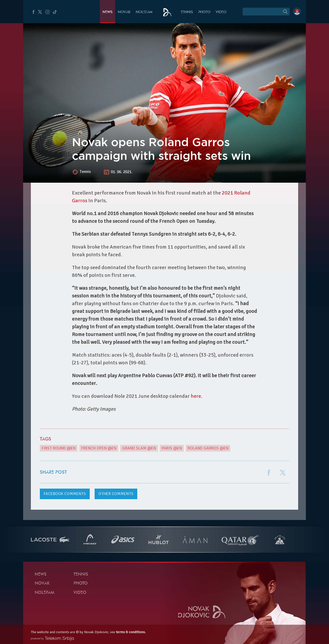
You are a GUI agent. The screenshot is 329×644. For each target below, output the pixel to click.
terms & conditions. (131, 632)
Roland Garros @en (208, 448)
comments (65, 494)
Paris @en (172, 448)
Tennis (187, 12)
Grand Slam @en (139, 448)
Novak (124, 12)
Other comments (116, 494)
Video (221, 12)
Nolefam (144, 12)
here (196, 396)
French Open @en (99, 448)
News (108, 12)
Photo (204, 12)
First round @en (59, 448)
